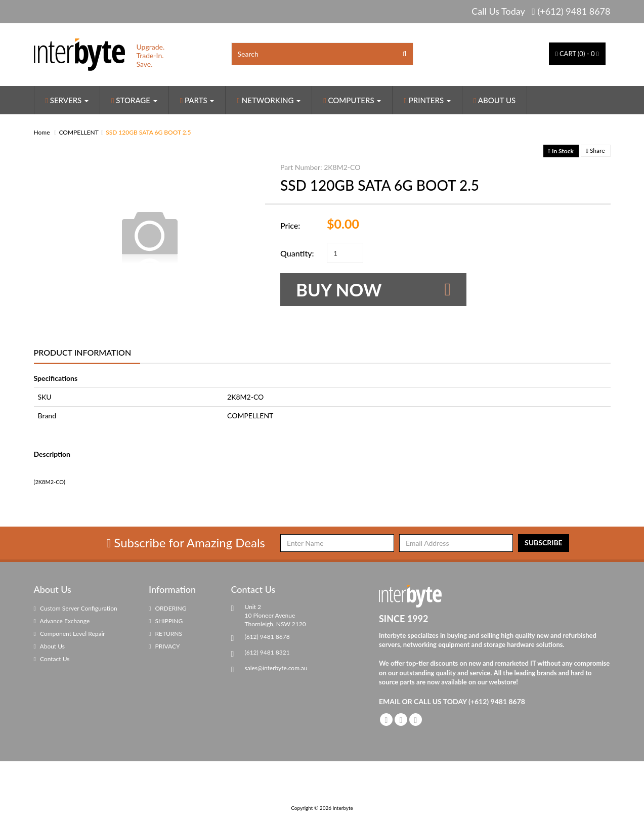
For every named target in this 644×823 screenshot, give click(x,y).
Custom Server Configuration (76, 608)
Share (596, 150)
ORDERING (167, 608)
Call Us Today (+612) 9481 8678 (541, 11)
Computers (352, 100)
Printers (427, 100)
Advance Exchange (62, 621)
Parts (197, 100)
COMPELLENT (78, 132)
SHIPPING (166, 621)
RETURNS (165, 634)
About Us (495, 100)
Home (42, 132)
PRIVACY (164, 646)
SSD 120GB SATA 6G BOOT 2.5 (148, 132)
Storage (134, 100)
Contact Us (52, 659)
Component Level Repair (70, 634)
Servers (67, 100)
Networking (269, 100)
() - (577, 54)
